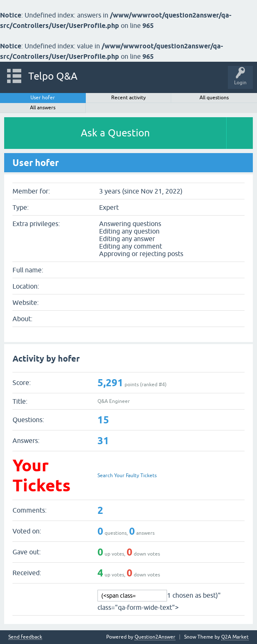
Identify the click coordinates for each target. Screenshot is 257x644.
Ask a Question (115, 133)
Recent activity (128, 98)
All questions (214, 98)
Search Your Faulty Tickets (127, 475)
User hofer (43, 98)
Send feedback (25, 637)
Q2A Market (235, 637)
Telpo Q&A (53, 76)
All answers (43, 108)
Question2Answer (155, 637)
